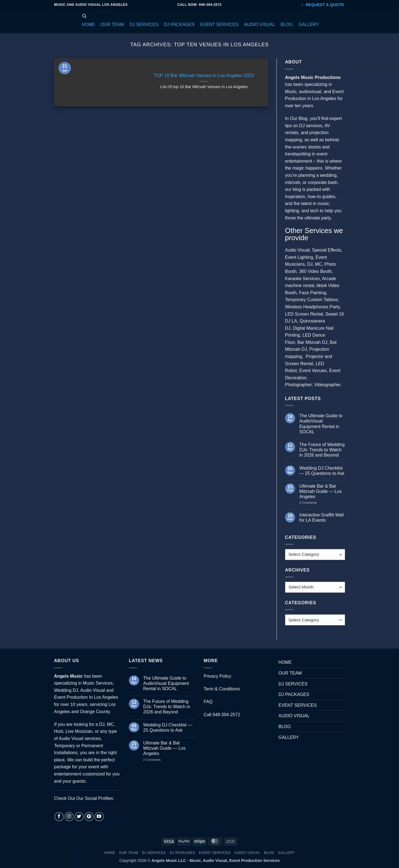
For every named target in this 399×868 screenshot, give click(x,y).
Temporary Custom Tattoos (312, 300)
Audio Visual (297, 250)
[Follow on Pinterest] (89, 817)
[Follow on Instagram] (69, 817)
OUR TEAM (290, 673)
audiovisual (310, 92)
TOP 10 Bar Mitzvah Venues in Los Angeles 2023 (204, 75)
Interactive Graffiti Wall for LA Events (321, 518)
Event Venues (313, 371)
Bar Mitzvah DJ (312, 342)
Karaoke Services (302, 279)
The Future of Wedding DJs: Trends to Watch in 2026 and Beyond (322, 450)
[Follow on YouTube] (99, 817)
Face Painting (313, 293)
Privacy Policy (218, 676)
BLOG (285, 727)
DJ (310, 264)
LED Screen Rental (304, 314)
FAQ (208, 702)
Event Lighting (299, 257)
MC (319, 264)
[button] (88, 25)
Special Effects (327, 250)
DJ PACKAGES (294, 694)
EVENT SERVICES (298, 705)
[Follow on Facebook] (59, 817)
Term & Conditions (222, 689)
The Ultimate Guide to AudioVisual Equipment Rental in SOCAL (321, 424)
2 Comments (314, 503)
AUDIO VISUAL (294, 716)
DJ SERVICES (293, 684)
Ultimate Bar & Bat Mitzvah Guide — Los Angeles (320, 491)
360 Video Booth (315, 271)
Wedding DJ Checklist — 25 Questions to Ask (322, 471)
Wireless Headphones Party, (313, 307)
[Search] (84, 16)
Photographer (298, 385)
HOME (285, 662)
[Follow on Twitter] (79, 817)
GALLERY (289, 737)
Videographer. (328, 385)
